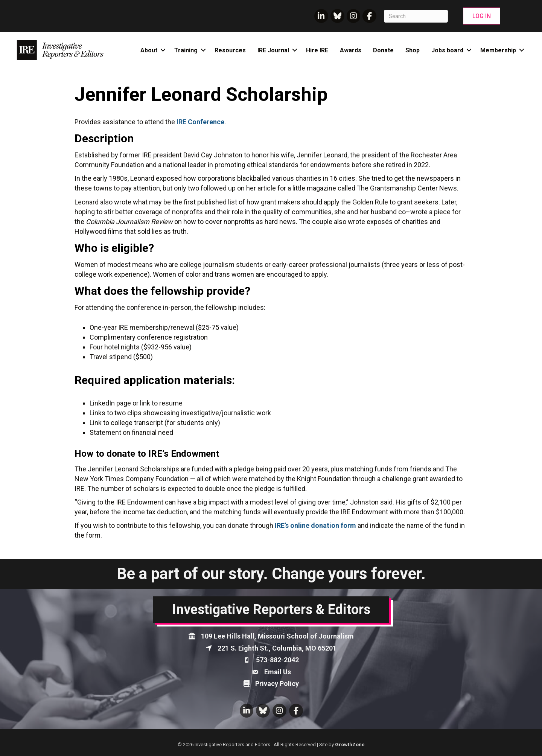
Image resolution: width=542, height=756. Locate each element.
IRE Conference (200, 122)
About (149, 50)
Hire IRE (317, 50)
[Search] (416, 16)
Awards (351, 50)
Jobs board (447, 50)
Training (186, 50)
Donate (383, 50)
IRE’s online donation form (315, 525)
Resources (230, 50)
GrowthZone (350, 745)
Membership (498, 50)
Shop (413, 50)
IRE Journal (273, 50)
